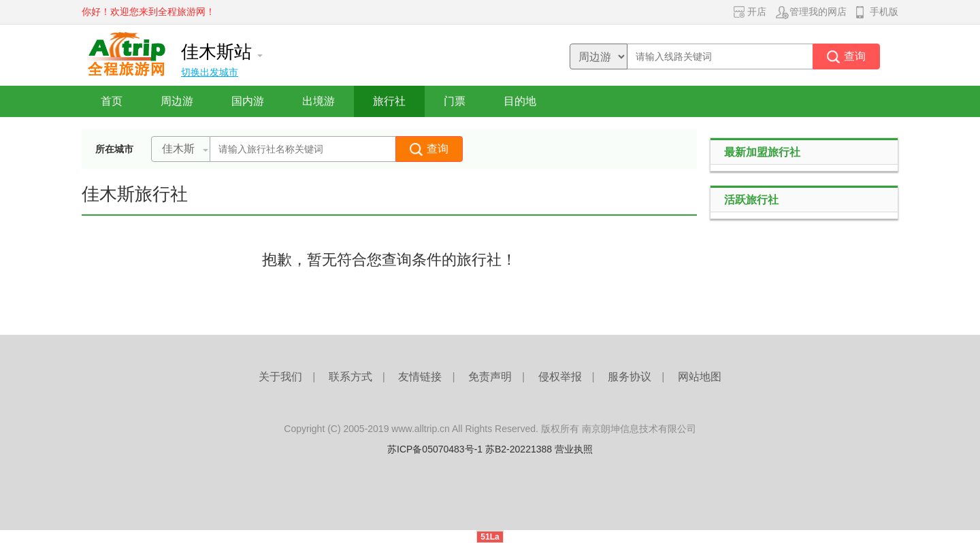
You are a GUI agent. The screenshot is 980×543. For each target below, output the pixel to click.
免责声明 (490, 377)
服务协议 (630, 377)
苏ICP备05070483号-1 (435, 449)
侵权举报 (560, 377)
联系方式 (350, 377)
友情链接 (420, 377)
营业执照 (574, 449)
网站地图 (700, 377)
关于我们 (280, 377)
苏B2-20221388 (519, 449)
